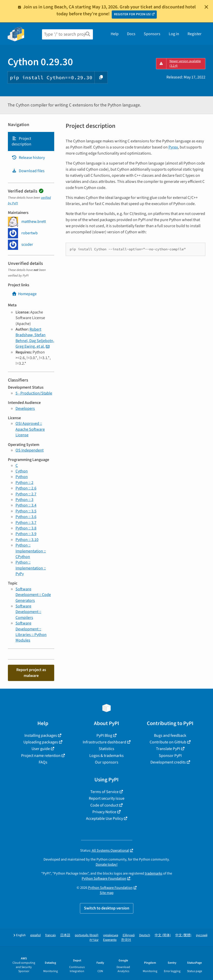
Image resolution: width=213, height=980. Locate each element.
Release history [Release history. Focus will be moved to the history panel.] (28, 158)
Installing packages (41, 736)
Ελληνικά (129, 935)
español (35, 935)
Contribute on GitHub (168, 742)
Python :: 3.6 (26, 517)
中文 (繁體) (183, 935)
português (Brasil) (87, 935)
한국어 (126, 940)
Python (22, 477)
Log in (174, 34)
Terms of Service (104, 792)
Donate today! (107, 865)
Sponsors (152, 34)
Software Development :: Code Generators (33, 595)
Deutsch (145, 935)
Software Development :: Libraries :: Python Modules (31, 632)
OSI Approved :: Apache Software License (30, 429)
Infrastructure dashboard (104, 742)
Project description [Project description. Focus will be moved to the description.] (22, 141)
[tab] (31, 141)
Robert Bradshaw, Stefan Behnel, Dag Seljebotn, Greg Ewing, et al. (35, 338)
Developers (25, 409)
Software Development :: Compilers (28, 612)
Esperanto (110, 940)
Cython (22, 471)
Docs (131, 34)
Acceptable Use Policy (104, 819)
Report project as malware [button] (31, 673)
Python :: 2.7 (26, 494)
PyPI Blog (104, 736)
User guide (41, 749)
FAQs (43, 762)
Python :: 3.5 (26, 511)
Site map (107, 893)
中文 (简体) (163, 935)
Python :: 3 (24, 500)
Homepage (24, 294)
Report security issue (107, 798)
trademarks (154, 873)
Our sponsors (107, 762)
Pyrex (173, 147)
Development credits (168, 762)
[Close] (206, 7)
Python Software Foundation (104, 879)
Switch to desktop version (107, 908)
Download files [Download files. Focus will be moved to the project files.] (28, 171)
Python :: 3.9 (26, 534)
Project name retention (41, 756)
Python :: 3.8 (26, 528)
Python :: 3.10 (27, 540)
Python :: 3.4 (26, 505)
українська (111, 935)
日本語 (65, 935)
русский (202, 935)
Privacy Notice (104, 812)
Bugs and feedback (170, 736)
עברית (94, 940)
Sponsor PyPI (170, 756)
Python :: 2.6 (26, 488)
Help (115, 34)
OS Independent (30, 450)
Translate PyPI (168, 749)
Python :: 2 (24, 483)
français (51, 935)
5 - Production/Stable (34, 393)
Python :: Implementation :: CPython (31, 551)
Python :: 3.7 (26, 523)
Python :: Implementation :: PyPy (31, 568)
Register (195, 34)
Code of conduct (104, 805)
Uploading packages (41, 742)
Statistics (106, 749)
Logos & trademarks (106, 756)
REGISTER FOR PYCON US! (132, 14)
